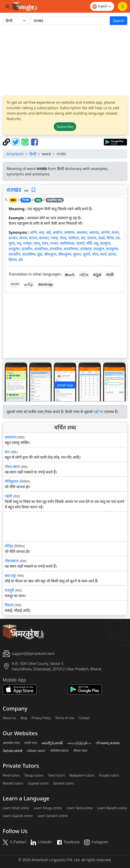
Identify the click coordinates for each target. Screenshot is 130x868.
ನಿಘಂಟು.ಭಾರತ (12, 751)
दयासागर (11, 437)
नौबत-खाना (12, 467)
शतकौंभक (41, 249)
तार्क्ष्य (101, 238)
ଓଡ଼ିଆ (84, 275)
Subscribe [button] (65, 127)
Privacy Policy (41, 718)
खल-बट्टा (10, 575)
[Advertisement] (65, 60)
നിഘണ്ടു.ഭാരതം (108, 743)
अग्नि (33, 232)
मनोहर (27, 243)
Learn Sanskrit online (53, 816)
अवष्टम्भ (69, 232)
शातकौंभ (15, 254)
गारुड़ (54, 238)
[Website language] (102, 6)
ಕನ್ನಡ (97, 275)
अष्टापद (94, 232)
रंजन (45, 243)
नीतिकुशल (12, 481)
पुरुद (12, 243)
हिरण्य (13, 260)
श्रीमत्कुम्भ (65, 254)
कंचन (115, 232)
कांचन (33, 238)
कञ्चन (13, 238)
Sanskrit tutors (64, 783)
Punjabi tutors (109, 775)
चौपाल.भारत (80, 751)
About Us (9, 718)
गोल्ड (63, 238)
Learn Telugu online (48, 808)
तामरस (91, 238)
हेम (21, 260)
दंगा (7, 452)
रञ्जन (54, 243)
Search (119, 21)
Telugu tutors (34, 775)
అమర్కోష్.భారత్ (52, 743)
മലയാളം (46, 284)
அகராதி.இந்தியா (79, 743)
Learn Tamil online (80, 808)
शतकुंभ (105, 243)
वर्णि (89, 243)
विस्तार (9, 605)
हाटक (112, 254)
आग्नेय (105, 232)
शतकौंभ (27, 249)
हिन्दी (33, 154)
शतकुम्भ (14, 249)
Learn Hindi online (16, 808)
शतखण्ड (86, 249)
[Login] (123, 6)
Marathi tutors (13, 783)
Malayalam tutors (82, 775)
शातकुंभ (99, 249)
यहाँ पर (98, 412)
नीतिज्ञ (9, 546)
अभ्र (41, 232)
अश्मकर (82, 232)
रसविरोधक (67, 243)
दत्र (117, 238)
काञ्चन (44, 238)
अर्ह (48, 232)
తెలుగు (70, 275)
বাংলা (15, 284)
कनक (23, 238)
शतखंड (14, 190)
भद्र (19, 243)
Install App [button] (65, 385)
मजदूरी (9, 590)
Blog (24, 718)
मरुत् (37, 243)
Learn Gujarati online (18, 816)
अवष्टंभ (57, 232)
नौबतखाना (12, 561)
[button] (12, 382)
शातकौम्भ (29, 254)
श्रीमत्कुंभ (50, 254)
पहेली (9, 496)
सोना (95, 254)
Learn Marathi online (112, 808)
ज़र (83, 238)
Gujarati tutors (38, 783)
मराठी (110, 275)
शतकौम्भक (71, 249)
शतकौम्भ (56, 249)
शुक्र (40, 254)
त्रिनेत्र (110, 238)
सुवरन (77, 254)
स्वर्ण (103, 254)
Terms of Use (65, 718)
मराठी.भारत (31, 743)
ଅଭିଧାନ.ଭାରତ (36, 751)
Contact (84, 718)
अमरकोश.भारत (11, 743)
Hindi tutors (11, 775)
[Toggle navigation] (7, 6)
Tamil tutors (56, 775)
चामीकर (74, 238)
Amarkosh (15, 154)
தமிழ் (29, 284)
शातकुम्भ (112, 249)
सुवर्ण (87, 254)
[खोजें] (70, 21)
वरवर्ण (80, 243)
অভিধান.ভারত (59, 751)
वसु (96, 243)
